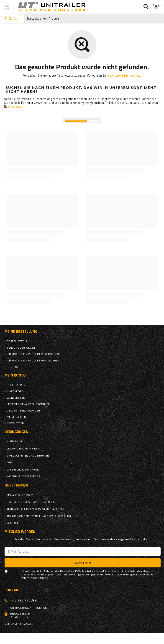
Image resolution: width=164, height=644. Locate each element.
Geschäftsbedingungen (23, 411)
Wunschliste (16, 398)
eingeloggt (15, 107)
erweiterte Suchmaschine (124, 75)
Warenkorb (15, 391)
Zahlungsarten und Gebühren (28, 456)
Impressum (14, 441)
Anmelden (83, 563)
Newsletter (15, 423)
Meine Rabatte (17, 417)
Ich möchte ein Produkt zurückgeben (33, 361)
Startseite (33, 19)
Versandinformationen (23, 449)
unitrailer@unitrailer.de (28, 608)
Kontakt (13, 367)
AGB (9, 462)
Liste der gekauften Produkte (28, 404)
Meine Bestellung (21, 332)
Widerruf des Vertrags (23, 476)
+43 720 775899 (23, 600)
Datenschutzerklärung (23, 470)
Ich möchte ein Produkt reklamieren (33, 354)
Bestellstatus (17, 341)
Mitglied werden (20, 532)
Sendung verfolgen (21, 348)
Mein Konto (15, 375)
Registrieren (16, 385)
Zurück (11, 19)
